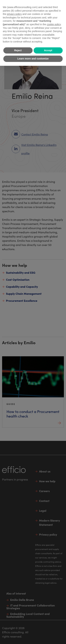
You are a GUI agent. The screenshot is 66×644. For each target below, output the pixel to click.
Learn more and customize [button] (33, 59)
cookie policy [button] (54, 24)
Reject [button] (18, 50)
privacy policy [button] (14, 14)
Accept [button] (48, 50)
